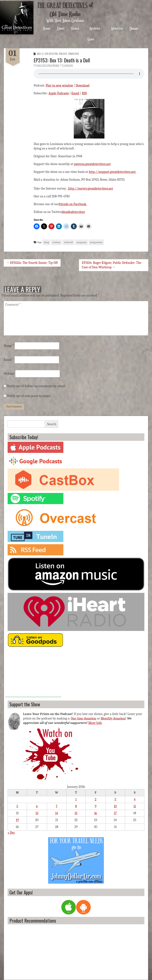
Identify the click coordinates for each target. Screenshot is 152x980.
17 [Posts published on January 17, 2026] (115, 813)
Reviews (95, 28)
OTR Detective (51, 54)
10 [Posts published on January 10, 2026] (115, 806)
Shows (75, 28)
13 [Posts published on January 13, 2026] (37, 813)
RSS (84, 93)
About (61, 28)
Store (91, 39)
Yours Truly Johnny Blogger (48, 65)
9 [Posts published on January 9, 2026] (96, 806)
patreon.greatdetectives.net (92, 164)
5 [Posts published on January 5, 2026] (17, 806)
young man (81, 242)
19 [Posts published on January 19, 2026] (17, 820)
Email (75, 93)
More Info (95, 723)
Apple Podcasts (59, 93)
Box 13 (40, 54)
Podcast (63, 54)
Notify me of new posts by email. (29, 396)
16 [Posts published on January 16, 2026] (96, 813)
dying (46, 242)
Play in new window (59, 86)
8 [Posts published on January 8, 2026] (76, 806)
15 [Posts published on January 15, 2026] (76, 813)
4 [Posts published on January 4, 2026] (135, 799)
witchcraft (68, 242)
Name (9, 346)
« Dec (11, 833)
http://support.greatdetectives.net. (113, 172)
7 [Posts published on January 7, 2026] (57, 806)
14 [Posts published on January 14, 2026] (57, 813)
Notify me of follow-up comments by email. (36, 386)
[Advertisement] (33, 674)
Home (47, 28)
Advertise (117, 28)
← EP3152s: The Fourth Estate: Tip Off (32, 263)
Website (9, 374)
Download (83, 86)
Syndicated (73, 54)
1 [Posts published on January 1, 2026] (76, 799)
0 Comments (67, 65)
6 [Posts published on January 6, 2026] (37, 806)
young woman (96, 242)
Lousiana (56, 242)
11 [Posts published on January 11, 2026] (135, 806)
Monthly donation (113, 718)
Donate (134, 28)
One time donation (84, 718)
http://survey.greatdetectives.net (91, 189)
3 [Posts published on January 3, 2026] (115, 799)
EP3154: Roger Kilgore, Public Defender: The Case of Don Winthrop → (112, 265)
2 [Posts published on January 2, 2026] (96, 799)
